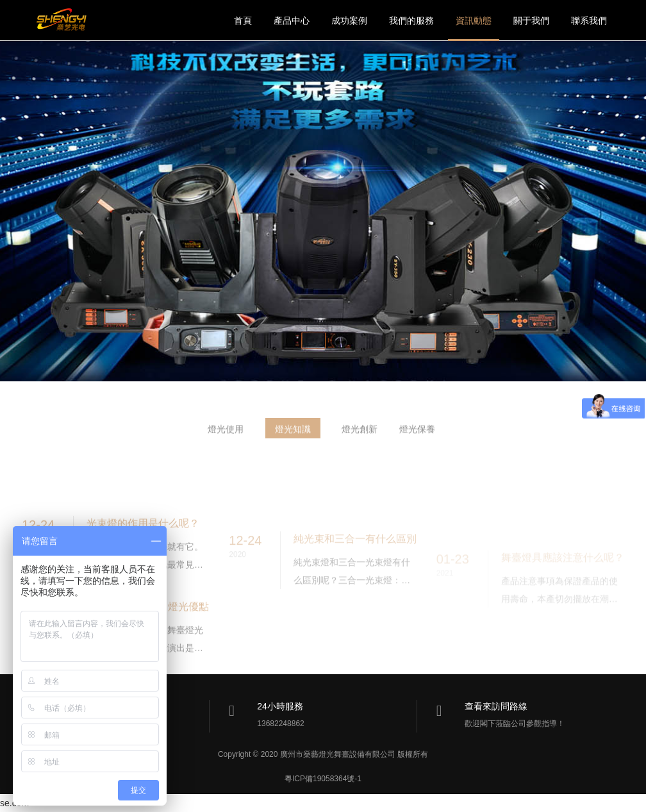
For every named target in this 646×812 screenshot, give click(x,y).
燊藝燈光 (63, 21)
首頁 (243, 21)
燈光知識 (293, 434)
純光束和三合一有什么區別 (355, 568)
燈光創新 (360, 434)
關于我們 (531, 21)
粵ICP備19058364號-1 (323, 779)
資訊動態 (474, 21)
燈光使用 (226, 434)
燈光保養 (417, 434)
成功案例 (349, 21)
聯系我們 (589, 21)
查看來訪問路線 (496, 706)
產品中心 (292, 21)
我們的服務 (411, 21)
